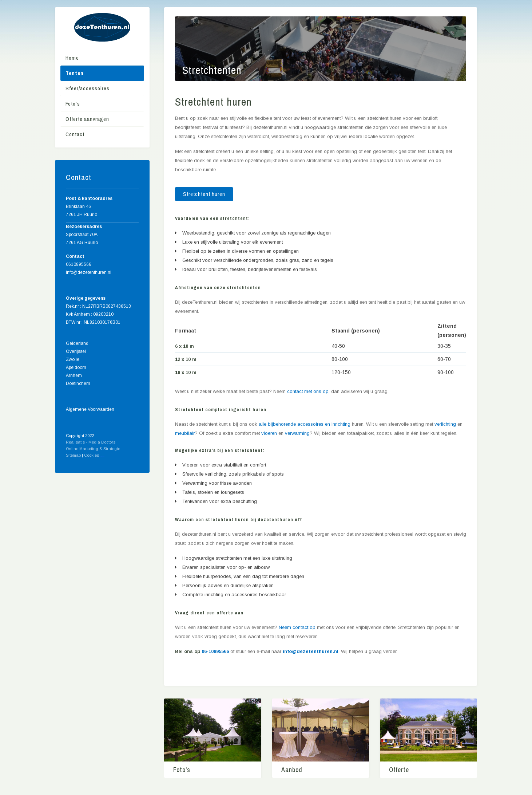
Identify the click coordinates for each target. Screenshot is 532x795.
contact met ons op (308, 391)
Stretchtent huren (204, 194)
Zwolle (73, 359)
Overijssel (76, 351)
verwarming (297, 433)
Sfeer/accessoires (88, 88)
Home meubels (102, 456)
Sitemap (73, 455)
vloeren (269, 433)
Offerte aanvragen (87, 119)
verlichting (445, 424)
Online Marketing (82, 449)
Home (72, 58)
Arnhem (74, 375)
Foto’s (73, 104)
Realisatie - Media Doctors (91, 442)
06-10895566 (215, 651)
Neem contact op (297, 627)
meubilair (185, 433)
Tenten (75, 73)
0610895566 (79, 264)
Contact (75, 134)
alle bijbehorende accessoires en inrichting (305, 424)
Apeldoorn (76, 367)
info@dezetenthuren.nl (311, 651)
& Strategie (110, 449)
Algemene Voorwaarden (90, 409)
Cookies (92, 455)
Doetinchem (78, 383)
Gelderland (77, 343)
